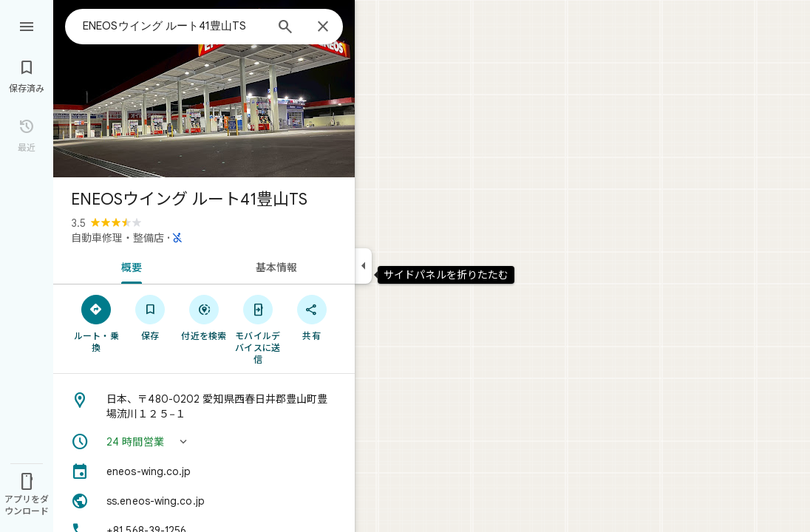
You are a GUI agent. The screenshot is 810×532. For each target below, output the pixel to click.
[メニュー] (27, 25)
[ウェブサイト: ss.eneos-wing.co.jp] (204, 501)
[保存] (150, 317)
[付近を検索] (204, 317)
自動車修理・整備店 (118, 238)
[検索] (285, 28)
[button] (204, 442)
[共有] (312, 317)
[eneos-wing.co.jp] (204, 471)
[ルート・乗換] (96, 323)
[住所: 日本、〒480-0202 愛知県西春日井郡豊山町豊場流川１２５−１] (204, 406)
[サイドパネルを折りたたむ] (363, 266)
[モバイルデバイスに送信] (258, 329)
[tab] (129, 266)
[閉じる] (323, 27)
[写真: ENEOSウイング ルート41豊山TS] (204, 89)
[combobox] (174, 26)
